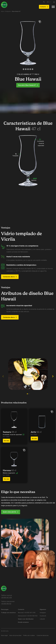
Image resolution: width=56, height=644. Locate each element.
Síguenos (43, 609)
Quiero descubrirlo (11, 512)
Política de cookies (29, 635)
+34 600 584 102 (6, 604)
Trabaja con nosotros (8, 613)
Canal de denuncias (43, 635)
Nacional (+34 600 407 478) (27, 613)
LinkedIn (42, 619)
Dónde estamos (23, 622)
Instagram (43, 613)
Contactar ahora (10, 277)
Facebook (43, 616)
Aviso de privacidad (15, 635)
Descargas (5, 609)
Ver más (6, 441)
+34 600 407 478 (6, 597)
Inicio (2, 11)
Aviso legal (4, 635)
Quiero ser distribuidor (26, 619)
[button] (27, 394)
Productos (8, 11)
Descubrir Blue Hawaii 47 (28, 85)
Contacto (44, 7)
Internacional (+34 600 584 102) (28, 616)
